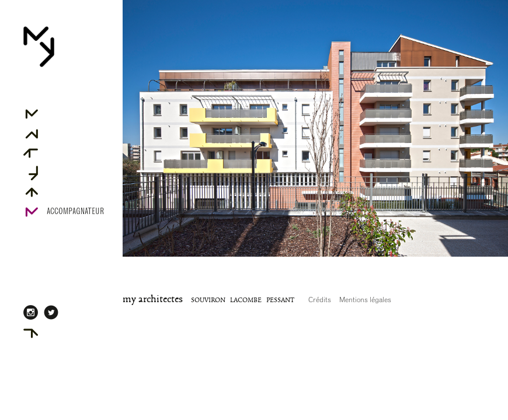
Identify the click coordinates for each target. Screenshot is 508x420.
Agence (58, 113)
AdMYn (57, 332)
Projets (61, 152)
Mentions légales (365, 300)
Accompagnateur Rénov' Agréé (75, 218)
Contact (61, 191)
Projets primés (73, 172)
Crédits (320, 300)
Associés (62, 133)
